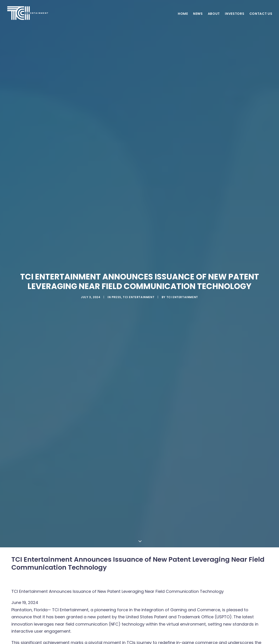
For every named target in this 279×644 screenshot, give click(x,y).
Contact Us (261, 18)
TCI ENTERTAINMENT (182, 294)
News (198, 18)
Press (116, 294)
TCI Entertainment (139, 294)
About (214, 18)
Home (183, 18)
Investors (235, 18)
